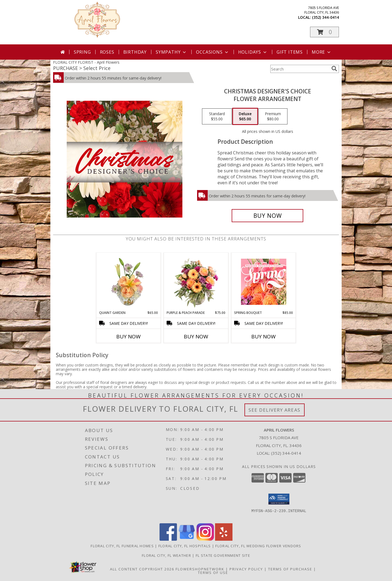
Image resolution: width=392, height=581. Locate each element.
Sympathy (171, 52)
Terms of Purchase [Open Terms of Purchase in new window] (290, 569)
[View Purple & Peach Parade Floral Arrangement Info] (196, 282)
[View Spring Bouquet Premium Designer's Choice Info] (264, 282)
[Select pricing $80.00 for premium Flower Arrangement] (273, 117)
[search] (334, 69)
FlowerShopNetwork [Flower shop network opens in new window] (200, 569)
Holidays (253, 52)
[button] (324, 32)
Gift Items (290, 52)
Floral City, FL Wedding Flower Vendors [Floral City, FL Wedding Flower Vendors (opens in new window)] (258, 546)
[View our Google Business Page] (187, 539)
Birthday (135, 52)
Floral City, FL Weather (166, 555)
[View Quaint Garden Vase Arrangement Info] (129, 282)
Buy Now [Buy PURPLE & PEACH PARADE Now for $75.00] (196, 337)
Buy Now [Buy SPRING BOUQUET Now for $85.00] (264, 337)
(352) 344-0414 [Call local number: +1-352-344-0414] (325, 17)
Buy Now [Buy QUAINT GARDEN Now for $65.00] (128, 337)
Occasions (212, 52)
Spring (82, 52)
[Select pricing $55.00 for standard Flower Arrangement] (217, 117)
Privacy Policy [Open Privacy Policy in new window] (246, 569)
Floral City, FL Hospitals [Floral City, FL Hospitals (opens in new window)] (185, 546)
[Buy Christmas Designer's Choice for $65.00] (267, 216)
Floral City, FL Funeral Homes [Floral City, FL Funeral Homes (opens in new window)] (122, 546)
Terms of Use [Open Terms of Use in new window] (213, 573)
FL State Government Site (223, 555)
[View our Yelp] (224, 539)
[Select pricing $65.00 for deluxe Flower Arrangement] (245, 117)
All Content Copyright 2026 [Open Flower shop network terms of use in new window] (142, 569)
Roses (107, 52)
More (322, 52)
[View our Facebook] (168, 539)
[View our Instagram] (205, 539)
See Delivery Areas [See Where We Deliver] (275, 410)
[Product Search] (300, 69)
